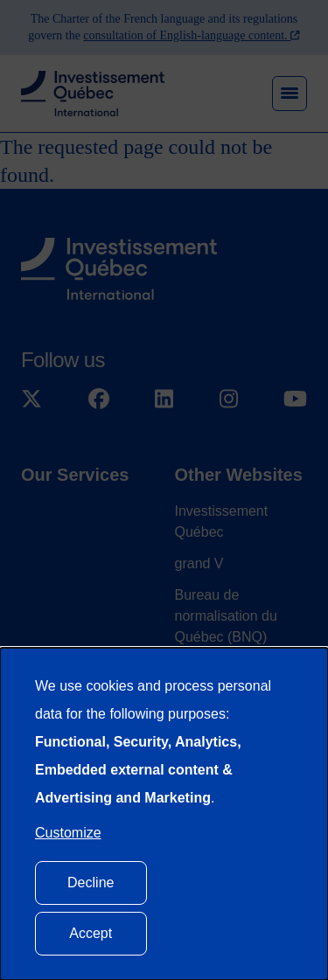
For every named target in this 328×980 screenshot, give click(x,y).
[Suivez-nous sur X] (31, 400)
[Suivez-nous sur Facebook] (99, 400)
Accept (91, 933)
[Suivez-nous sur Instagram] (229, 400)
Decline (91, 883)
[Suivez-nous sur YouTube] (295, 400)
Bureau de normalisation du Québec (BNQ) (226, 616)
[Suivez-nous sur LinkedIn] (164, 400)
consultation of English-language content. (187, 35)
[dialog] (164, 814)
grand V (199, 563)
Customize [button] (68, 833)
